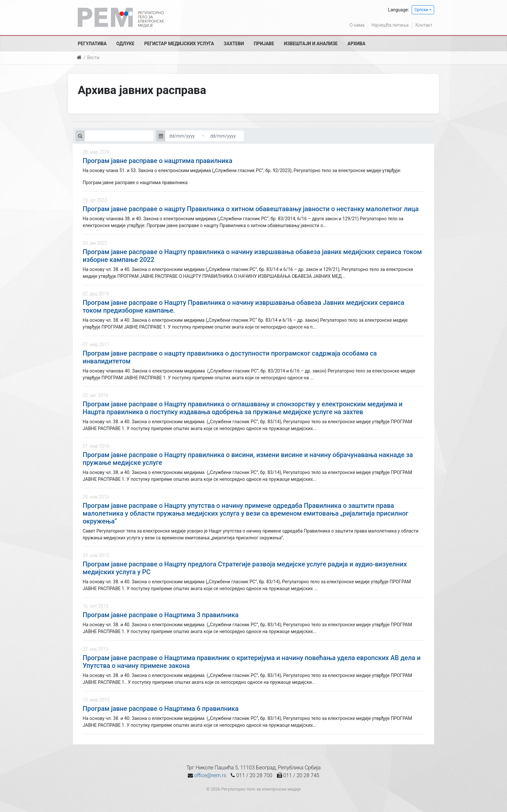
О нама (357, 25)
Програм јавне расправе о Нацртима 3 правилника (161, 615)
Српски (421, 10)
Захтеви (234, 44)
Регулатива (92, 44)
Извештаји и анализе (311, 44)
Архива (356, 44)
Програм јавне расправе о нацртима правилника (158, 161)
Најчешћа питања (390, 25)
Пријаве (264, 44)
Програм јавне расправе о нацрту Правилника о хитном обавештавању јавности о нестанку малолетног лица (251, 209)
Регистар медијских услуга (179, 44)
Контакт (424, 25)
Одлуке (126, 44)
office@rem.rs (210, 775)
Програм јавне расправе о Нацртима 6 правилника (161, 709)
